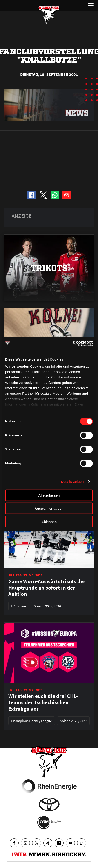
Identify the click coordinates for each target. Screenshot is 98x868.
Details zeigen (72, 482)
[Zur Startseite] (49, 14)
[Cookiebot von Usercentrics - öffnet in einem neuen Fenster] (73, 343)
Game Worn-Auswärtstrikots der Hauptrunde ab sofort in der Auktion (47, 588)
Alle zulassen (49, 495)
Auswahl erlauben (49, 508)
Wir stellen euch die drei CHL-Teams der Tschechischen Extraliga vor (43, 702)
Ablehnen (49, 521)
